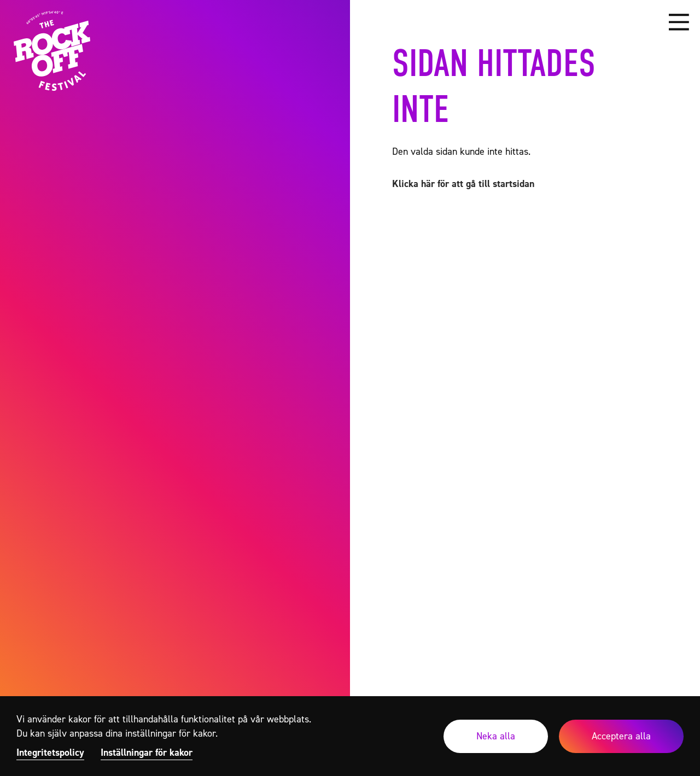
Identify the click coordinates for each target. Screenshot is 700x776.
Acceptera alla (621, 736)
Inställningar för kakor (147, 752)
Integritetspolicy (50, 752)
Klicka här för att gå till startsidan (463, 184)
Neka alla (496, 736)
